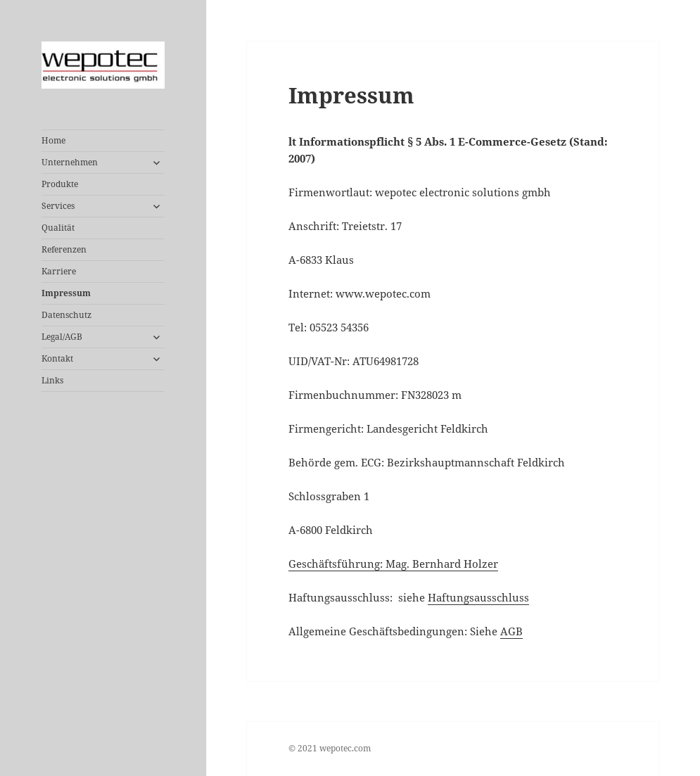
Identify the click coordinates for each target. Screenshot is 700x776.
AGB (511, 631)
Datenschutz (66, 315)
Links (52, 380)
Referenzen (64, 249)
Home (53, 140)
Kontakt (57, 358)
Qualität (58, 228)
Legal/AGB (62, 337)
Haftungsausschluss (478, 597)
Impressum (66, 293)
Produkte (60, 184)
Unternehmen (70, 162)
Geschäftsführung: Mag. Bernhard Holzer (393, 564)
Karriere (59, 271)
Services (58, 206)
